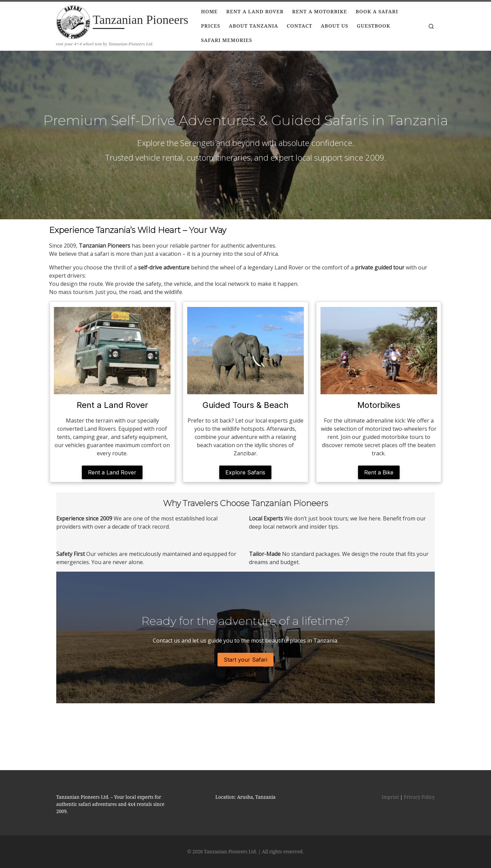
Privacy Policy (419, 768)
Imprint (390, 768)
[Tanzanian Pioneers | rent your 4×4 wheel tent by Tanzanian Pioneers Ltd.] (73, 21)
